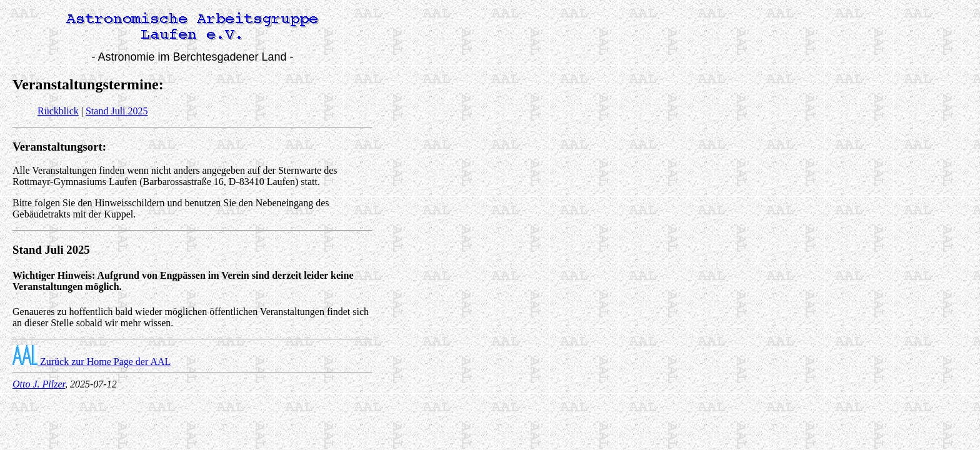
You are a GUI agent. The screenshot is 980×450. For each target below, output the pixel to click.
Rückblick (58, 111)
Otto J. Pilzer (39, 384)
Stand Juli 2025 (117, 111)
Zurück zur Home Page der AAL (92, 362)
